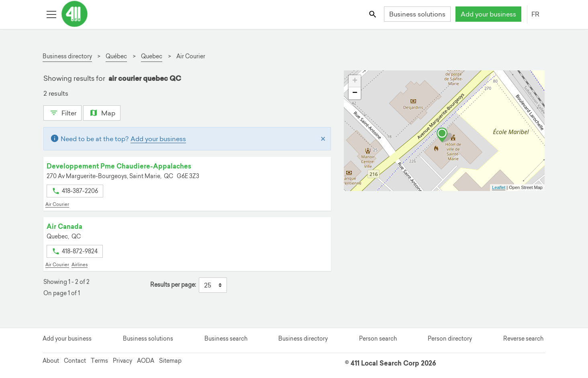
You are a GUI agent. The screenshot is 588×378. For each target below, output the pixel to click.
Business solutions (417, 14)
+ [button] (355, 81)
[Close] (323, 139)
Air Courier (57, 204)
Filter (62, 112)
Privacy (122, 361)
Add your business (488, 14)
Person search (378, 339)
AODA (146, 361)
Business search (226, 339)
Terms (99, 361)
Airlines (80, 265)
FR (535, 14)
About (51, 361)
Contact (75, 361)
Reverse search (523, 339)
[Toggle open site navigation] (51, 14)
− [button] (355, 93)
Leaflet (499, 187)
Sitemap (170, 361)
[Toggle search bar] (373, 14)
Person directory (450, 339)
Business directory (303, 339)
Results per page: (173, 285)
